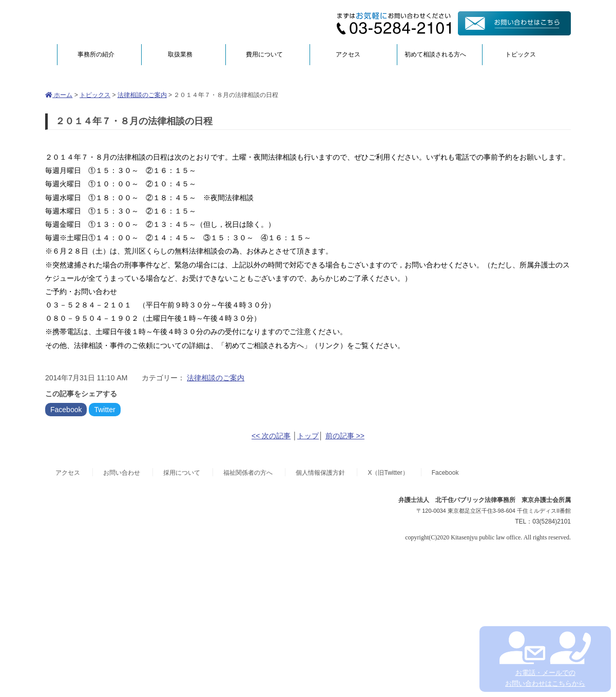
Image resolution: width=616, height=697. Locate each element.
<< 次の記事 (271, 436)
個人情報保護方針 (320, 473)
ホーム (59, 95)
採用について (182, 473)
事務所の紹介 (96, 54)
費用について (264, 54)
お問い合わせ (122, 473)
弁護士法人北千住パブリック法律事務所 (145, 22)
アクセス (348, 54)
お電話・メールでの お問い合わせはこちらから (545, 659)
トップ (308, 436)
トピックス (521, 54)
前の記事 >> (345, 436)
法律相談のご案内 (142, 95)
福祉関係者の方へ (248, 473)
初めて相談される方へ (435, 54)
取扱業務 (180, 54)
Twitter (104, 410)
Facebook (66, 410)
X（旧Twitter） (388, 473)
